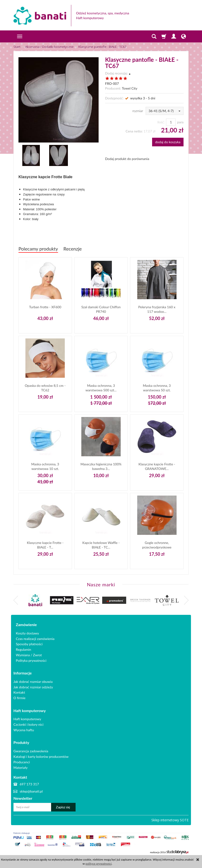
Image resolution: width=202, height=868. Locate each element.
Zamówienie (26, 624)
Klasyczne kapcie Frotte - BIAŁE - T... (45, 545)
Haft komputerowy (30, 709)
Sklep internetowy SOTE (170, 817)
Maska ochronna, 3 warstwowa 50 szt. (157, 388)
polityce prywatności (98, 864)
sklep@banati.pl (31, 789)
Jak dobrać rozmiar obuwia (33, 680)
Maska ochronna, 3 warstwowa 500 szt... (101, 388)
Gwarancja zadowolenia (31, 748)
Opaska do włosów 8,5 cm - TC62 (45, 388)
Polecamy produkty (38, 249)
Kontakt (19, 691)
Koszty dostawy (27, 632)
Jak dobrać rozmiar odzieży (33, 686)
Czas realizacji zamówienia (35, 638)
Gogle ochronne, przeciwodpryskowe (157, 545)
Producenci (22, 759)
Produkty (21, 740)
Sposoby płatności (29, 643)
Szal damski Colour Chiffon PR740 (101, 309)
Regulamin (24, 649)
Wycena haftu (24, 728)
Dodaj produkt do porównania (127, 159)
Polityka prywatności (31, 660)
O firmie (19, 697)
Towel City (130, 88)
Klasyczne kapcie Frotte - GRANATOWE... (157, 466)
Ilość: (161, 122)
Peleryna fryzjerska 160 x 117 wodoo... (157, 309)
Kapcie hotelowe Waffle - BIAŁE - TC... (101, 545)
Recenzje (72, 249)
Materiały (21, 765)
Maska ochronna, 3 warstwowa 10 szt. (45, 466)
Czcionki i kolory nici (28, 722)
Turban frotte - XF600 (45, 307)
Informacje (23, 672)
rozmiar (138, 111)
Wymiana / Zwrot (29, 654)
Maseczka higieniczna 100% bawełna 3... (101, 466)
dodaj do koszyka (168, 142)
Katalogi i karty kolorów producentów (41, 754)
